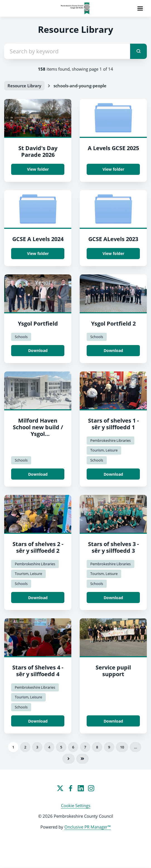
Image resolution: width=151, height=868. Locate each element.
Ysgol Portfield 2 (113, 323)
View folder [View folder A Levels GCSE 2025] (113, 169)
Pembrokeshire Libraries (110, 440)
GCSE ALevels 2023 (113, 239)
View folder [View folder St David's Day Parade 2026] (38, 169)
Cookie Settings (76, 805)
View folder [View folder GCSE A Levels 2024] (38, 253)
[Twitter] (60, 788)
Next (69, 759)
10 (122, 747)
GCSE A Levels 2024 (38, 239)
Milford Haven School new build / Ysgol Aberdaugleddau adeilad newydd (38, 434)
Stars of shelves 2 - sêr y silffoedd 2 (38, 547)
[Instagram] (91, 788)
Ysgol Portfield (38, 323)
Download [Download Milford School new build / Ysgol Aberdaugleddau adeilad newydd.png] (38, 474)
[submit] (138, 51)
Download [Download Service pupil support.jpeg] (113, 721)
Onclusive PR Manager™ (88, 827)
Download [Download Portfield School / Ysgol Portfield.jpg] (38, 350)
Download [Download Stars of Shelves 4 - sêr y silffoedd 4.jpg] (38, 721)
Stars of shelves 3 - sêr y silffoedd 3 (113, 547)
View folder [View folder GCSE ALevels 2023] (113, 253)
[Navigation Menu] (140, 8)
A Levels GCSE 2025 (113, 148)
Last (82, 759)
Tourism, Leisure (104, 450)
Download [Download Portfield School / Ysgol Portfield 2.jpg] (113, 350)
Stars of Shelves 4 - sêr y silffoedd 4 (38, 671)
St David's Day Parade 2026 (38, 151)
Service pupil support (113, 671)
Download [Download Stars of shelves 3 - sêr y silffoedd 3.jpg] (113, 598)
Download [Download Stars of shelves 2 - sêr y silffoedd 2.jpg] (38, 598)
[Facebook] (70, 788)
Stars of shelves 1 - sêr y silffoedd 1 (113, 424)
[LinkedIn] (81, 788)
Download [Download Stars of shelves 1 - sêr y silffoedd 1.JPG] (113, 474)
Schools (21, 337)
